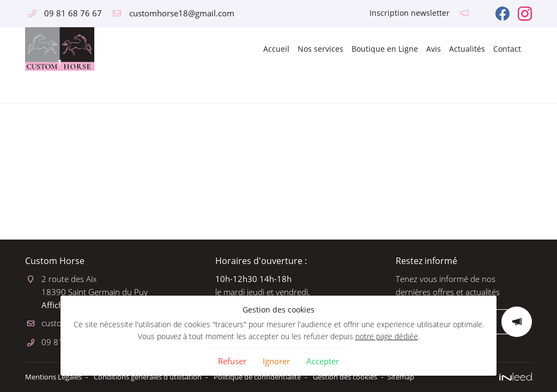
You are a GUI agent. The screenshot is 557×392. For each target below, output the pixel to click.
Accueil (276, 49)
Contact (507, 49)
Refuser (232, 361)
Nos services (320, 49)
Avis (434, 49)
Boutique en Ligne (385, 49)
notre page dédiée (387, 336)
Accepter (323, 361)
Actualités (467, 49)
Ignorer (276, 361)
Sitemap (444, 377)
